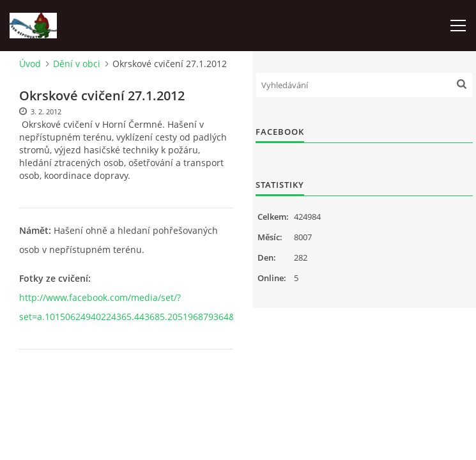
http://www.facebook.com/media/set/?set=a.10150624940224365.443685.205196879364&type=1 (142, 307)
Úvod (30, 64)
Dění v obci (77, 64)
